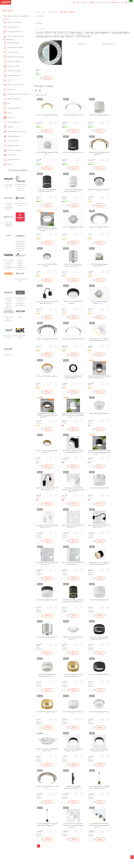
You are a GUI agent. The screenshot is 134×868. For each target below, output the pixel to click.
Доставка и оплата (97, 2)
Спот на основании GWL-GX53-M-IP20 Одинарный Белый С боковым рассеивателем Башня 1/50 (73, 490)
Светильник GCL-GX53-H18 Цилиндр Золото (47, 376)
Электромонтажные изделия (13, 47)
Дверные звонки (10, 89)
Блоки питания (10, 155)
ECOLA (44, 12)
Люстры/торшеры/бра (12, 136)
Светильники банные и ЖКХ (13, 85)
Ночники (8, 113)
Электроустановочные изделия (14, 57)
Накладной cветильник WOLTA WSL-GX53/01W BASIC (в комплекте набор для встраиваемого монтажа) (73, 415)
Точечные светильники (12, 27)
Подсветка (8, 127)
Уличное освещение (11, 52)
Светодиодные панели (12, 66)
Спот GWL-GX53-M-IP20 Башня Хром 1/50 (47, 637)
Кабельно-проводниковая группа (15, 131)
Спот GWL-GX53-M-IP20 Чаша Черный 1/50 (99, 674)
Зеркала (8, 164)
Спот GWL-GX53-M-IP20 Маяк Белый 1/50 (99, 600)
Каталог (8, 10)
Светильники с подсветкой (67, 12)
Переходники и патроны (12, 61)
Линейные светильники (12, 159)
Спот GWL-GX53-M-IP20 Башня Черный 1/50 (73, 152)
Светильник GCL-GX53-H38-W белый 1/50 (73, 115)
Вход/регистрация (118, 2)
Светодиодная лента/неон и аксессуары (17, 94)
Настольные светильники (12, 108)
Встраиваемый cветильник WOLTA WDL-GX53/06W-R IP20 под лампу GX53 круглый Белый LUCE (47, 229)
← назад (40, 16)
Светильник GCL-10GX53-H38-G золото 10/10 (47, 115)
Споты (7, 80)
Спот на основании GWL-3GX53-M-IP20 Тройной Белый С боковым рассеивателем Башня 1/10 (73, 825)
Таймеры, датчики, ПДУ (12, 71)
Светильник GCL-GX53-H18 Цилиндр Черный (99, 190)
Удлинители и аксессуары (13, 150)
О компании (77, 2)
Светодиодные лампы (11, 43)
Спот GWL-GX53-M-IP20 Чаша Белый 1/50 (73, 712)
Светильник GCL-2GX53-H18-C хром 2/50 (99, 227)
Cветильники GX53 (53, 12)
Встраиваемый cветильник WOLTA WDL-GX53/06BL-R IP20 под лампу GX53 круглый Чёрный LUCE (47, 415)
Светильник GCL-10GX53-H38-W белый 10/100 (73, 339)
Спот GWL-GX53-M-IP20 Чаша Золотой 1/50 (47, 712)
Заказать (48, 541)
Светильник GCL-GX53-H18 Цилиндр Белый (99, 413)
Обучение (87, 2)
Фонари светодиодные (12, 75)
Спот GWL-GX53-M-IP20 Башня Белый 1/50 (99, 115)
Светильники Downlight (12, 99)
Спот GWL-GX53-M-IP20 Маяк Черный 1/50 (47, 600)
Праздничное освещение (12, 22)
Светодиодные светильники (13, 32)
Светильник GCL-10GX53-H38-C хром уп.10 (47, 339)
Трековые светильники (12, 145)
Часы (7, 103)
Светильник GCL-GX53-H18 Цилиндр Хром (99, 712)
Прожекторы (9, 117)
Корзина (129, 2)
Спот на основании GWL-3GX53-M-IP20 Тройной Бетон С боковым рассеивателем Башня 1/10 (99, 825)
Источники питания (11, 141)
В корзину (48, 78)
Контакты (108, 2)
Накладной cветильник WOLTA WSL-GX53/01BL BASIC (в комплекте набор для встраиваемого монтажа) (99, 452)
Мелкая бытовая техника (12, 122)
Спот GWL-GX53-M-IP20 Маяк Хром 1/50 (99, 488)
